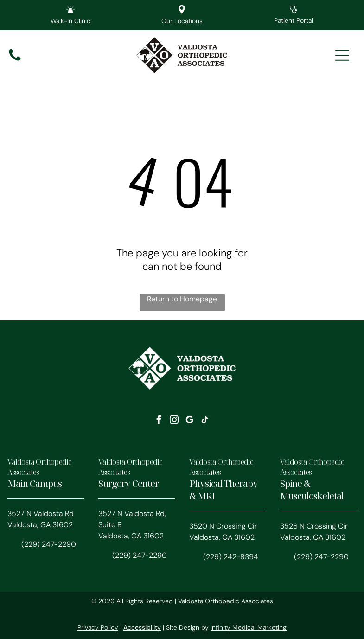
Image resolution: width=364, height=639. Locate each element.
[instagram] (174, 421)
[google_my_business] (190, 421)
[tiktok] (205, 421)
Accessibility (142, 627)
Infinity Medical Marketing (249, 627)
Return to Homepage (182, 299)
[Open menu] (342, 55)
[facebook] (159, 421)
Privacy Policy (98, 627)
